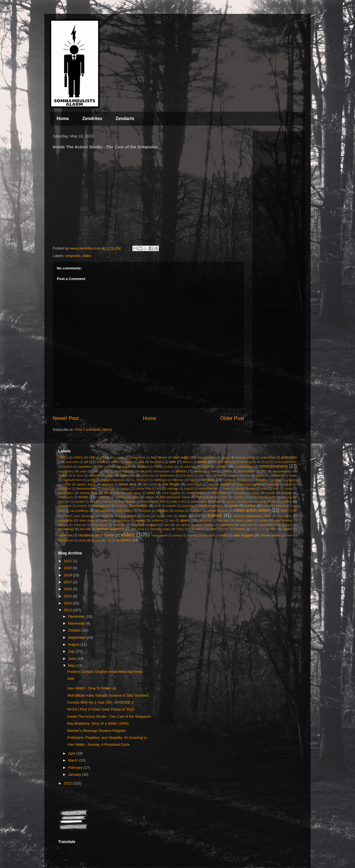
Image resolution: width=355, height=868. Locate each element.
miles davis (134, 493)
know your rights (248, 484)
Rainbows (280, 506)
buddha (68, 467)
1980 (92, 458)
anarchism (268, 457)
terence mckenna (110, 529)
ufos (273, 529)
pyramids (187, 506)
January (75, 774)
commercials (244, 466)
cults (96, 471)
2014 (68, 603)
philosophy (199, 501)
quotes (250, 506)
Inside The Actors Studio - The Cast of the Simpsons (109, 716)
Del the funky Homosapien (152, 471)
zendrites (124, 540)
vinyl (190, 535)
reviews (179, 511)
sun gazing (183, 525)
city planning (187, 467)
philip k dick (178, 502)
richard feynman (218, 511)
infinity (67, 484)
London (125, 489)
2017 (68, 582)
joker (210, 484)
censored (143, 467)
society (140, 520)
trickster (240, 529)
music (83, 497)
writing (96, 540)
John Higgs (194, 484)
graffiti (91, 480)
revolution (196, 511)
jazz (146, 484)
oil (251, 497)
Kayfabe (225, 484)
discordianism (247, 471)
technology (66, 529)
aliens (225, 457)
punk (158, 506)
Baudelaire (157, 462)
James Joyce (86, 484)
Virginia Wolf (206, 535)
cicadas (169, 467)
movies (286, 493)
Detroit (228, 471)
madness (173, 489)
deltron (181, 471)
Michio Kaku (112, 493)
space (185, 520)
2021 (68, 561)
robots (105, 516)
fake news (205, 476)
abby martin (117, 458)
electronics (148, 476)
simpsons (73, 256)
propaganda (101, 506)
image (277, 480)
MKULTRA (219, 493)
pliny (244, 502)
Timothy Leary (160, 529)
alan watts (181, 457)
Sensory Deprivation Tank (252, 516)
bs (267, 462)
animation (289, 457)
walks (223, 535)
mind (151, 493)
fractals (261, 476)
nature (149, 497)
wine (289, 535)
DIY (264, 471)
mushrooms (66, 497)
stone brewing (283, 520)
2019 (68, 575)
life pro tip (108, 489)
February (76, 768)
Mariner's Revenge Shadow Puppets (96, 731)
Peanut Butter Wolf (153, 502)
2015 (68, 596)
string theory (99, 525)
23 (102, 457)
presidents (65, 506)
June (73, 659)
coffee (205, 466)
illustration (262, 480)
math (276, 489)
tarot (289, 525)
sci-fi (197, 516)
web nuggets (244, 535)
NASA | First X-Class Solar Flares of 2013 (100, 709)
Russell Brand (125, 516)
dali (106, 471)
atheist (115, 462)
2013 (68, 610)
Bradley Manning (224, 462)
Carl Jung (104, 467)
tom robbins (197, 529)
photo (217, 501)
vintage (177, 535)
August (74, 644)
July (72, 651)
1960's (78, 457)
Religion (162, 511)
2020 (68, 568)
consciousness (273, 466)
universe (65, 535)
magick (188, 489)
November (77, 623)
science (215, 516)
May (72, 665)
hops (193, 480)
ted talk (85, 529)
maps (226, 489)
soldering (158, 520)
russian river (164, 516)
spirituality (205, 520)
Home (63, 119)
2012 (68, 783)
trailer (213, 529)
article (101, 462)
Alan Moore (159, 457)
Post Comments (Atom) (94, 430)
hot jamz (208, 480)
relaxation (145, 511)
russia (146, 516)
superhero (226, 525)
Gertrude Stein (73, 480)
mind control (195, 493)
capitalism (85, 466)
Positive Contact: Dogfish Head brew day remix (105, 672)
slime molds (87, 520)
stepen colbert (245, 520)
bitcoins (187, 462)
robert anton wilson (252, 510)
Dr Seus (78, 476)
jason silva (128, 484)
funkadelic (277, 476)
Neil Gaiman (205, 497)
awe (141, 462)
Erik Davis (187, 476)
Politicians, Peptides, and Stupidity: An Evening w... (108, 738)
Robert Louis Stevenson (79, 516)
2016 (68, 589)
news (224, 497)
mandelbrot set (208, 489)
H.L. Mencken (139, 480)
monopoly (239, 493)
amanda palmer (245, 458)
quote (234, 506)
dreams (94, 475)
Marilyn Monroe (245, 489)
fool (247, 475)
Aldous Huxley (207, 458)
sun (167, 525)
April (72, 753)
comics (221, 466)
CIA (156, 467)
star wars (224, 520)
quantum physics (211, 506)
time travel (138, 529)
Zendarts (125, 119)
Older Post (232, 418)
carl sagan (123, 466)
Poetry (272, 502)
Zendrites (92, 119)
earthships (127, 475)
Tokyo (180, 529)
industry (292, 480)
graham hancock (112, 480)
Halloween (160, 480)
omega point (267, 497)
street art (79, 525)
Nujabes (239, 497)
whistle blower (271, 535)
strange (63, 525)
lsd (159, 488)
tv (264, 529)
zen (109, 540)
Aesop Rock (138, 458)
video (87, 256)
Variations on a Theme (96, 535)
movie (270, 493)
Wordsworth (66, 540)
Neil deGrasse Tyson (175, 497)
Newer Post (66, 418)
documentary (282, 471)
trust (254, 529)
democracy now (205, 471)
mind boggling (171, 493)
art (86, 462)
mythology (103, 497)
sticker (264, 520)
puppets (171, 506)
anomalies (72, 462)
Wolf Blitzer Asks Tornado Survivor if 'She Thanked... (109, 695)
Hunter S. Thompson (237, 480)
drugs (110, 475)
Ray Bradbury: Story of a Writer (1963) (98, 723)
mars (264, 489)
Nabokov (121, 497)
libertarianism (86, 488)
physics (231, 502)
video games (159, 535)
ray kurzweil (102, 511)
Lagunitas (273, 484)
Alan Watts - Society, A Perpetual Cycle (98, 744)
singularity (66, 520)
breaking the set (251, 462)
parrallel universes (101, 502)
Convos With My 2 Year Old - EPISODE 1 (100, 702)
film (220, 475)
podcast (258, 502)
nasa (135, 497)
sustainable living (270, 525)
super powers (204, 525)
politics (287, 501)
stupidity (119, 525)
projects (82, 506)
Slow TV (106, 520)
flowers (233, 475)
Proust (120, 506)
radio (265, 506)
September (78, 637)
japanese (108, 484)
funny (293, 475)
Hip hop (178, 480)
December (77, 616)
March (74, 760)
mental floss (89, 493)
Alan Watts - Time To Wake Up (92, 688)
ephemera (167, 475)
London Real (143, 489)
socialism (124, 520)
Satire (183, 516)
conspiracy (66, 471)
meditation (66, 493)
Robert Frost (289, 511)
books (202, 462)
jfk (155, 484)
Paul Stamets (127, 502)
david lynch (122, 471)
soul (172, 520)
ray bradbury (79, 511)
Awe (71, 679)
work (82, 540)
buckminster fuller (286, 462)
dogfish (63, 476)
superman (246, 525)
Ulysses (287, 529)
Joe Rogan (171, 484)
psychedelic (139, 506)
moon (255, 493)
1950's (63, 457)
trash (226, 529)
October (75, 630)
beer (173, 462)
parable (79, 502)
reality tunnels (124, 511)
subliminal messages (145, 525)
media (288, 489)
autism (129, 462)
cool (83, 471)
